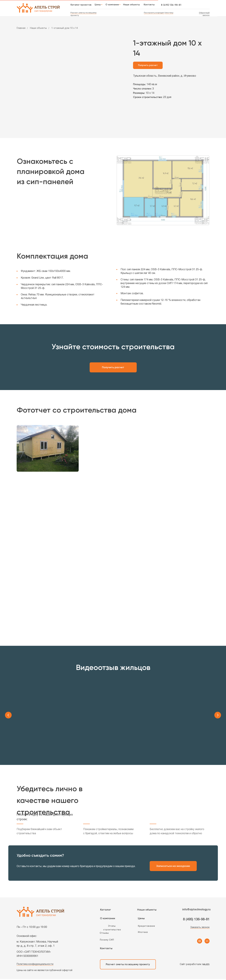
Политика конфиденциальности (35, 965)
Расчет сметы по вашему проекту (128, 965)
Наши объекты (38, 28)
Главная (21, 28)
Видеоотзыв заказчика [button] (63, 743)
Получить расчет (113, 367)
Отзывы (104, 934)
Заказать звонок (200, 928)
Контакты (106, 949)
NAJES (206, 965)
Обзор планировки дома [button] (163, 743)
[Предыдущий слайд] (8, 715)
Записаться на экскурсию (173, 867)
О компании (108, 919)
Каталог (106, 911)
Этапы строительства (112, 929)
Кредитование (146, 927)
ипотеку (169, 13)
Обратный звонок (204, 14)
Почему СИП (107, 941)
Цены (141, 919)
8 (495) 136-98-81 (171, 5)
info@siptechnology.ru (196, 911)
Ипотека (143, 933)
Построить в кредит (154, 13)
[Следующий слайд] (218, 715)
